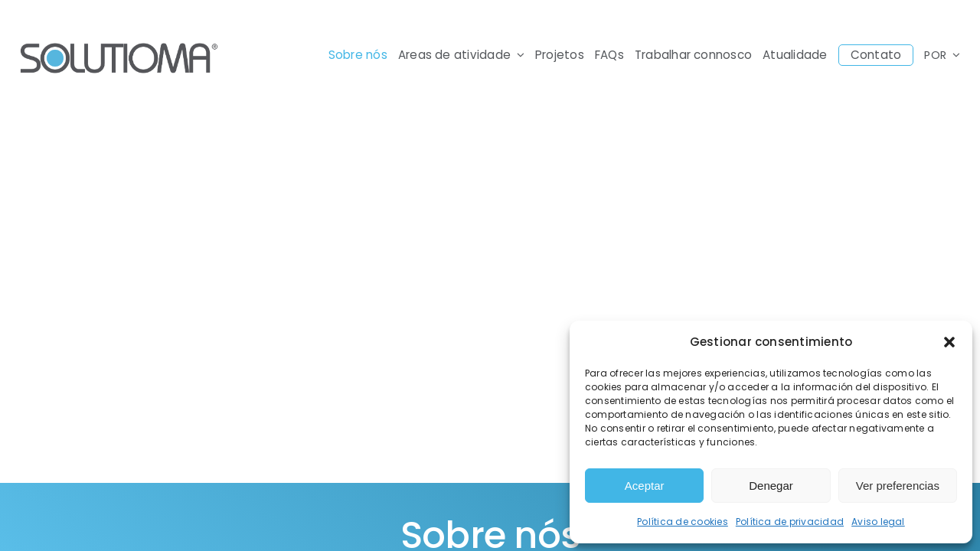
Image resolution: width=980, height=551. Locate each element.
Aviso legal (878, 522)
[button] (949, 342)
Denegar (771, 486)
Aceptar (645, 486)
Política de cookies (683, 522)
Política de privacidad (790, 522)
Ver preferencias (898, 486)
